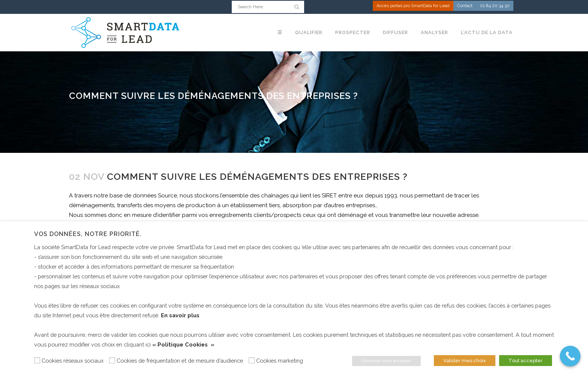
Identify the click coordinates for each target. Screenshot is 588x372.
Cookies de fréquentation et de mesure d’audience (180, 361)
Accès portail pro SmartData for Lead (413, 6)
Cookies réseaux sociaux (73, 361)
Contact (465, 6)
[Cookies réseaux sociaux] (37, 360)
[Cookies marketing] (252, 360)
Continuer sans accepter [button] (386, 361)
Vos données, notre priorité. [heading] (88, 234)
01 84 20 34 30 (495, 6)
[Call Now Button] (570, 356)
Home (76, 148)
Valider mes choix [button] (465, 361)
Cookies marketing (280, 361)
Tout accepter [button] (526, 361)
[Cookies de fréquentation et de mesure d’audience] (112, 360)
